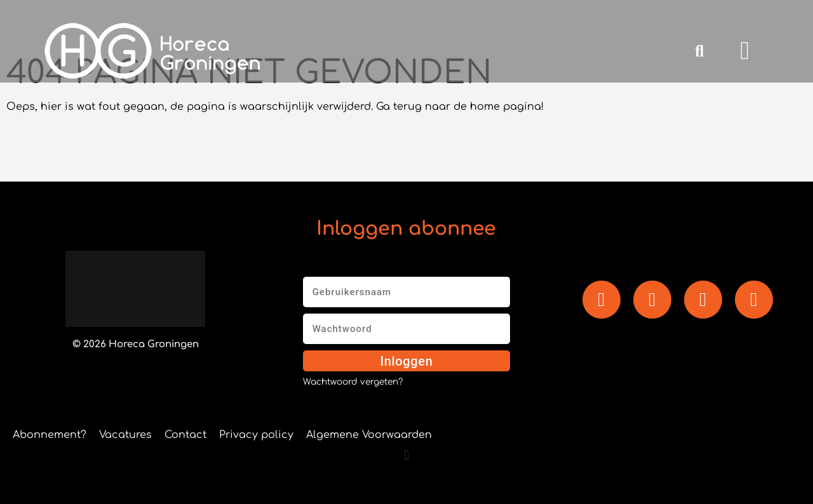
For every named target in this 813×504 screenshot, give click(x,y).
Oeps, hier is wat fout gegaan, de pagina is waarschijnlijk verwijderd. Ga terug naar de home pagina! (275, 107)
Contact (185, 435)
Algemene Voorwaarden (369, 435)
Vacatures (125, 435)
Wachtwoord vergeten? (353, 382)
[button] (699, 51)
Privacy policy (256, 435)
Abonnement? (50, 435)
